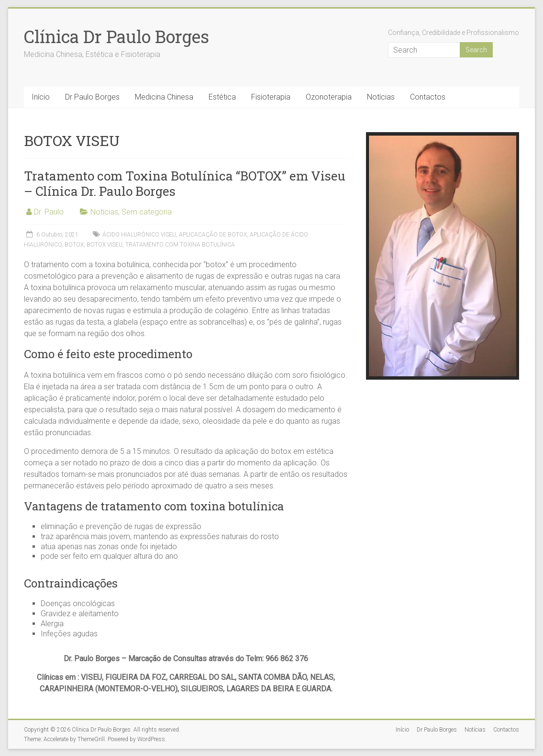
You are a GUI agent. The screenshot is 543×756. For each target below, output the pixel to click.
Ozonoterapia (329, 97)
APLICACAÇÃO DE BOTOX (213, 235)
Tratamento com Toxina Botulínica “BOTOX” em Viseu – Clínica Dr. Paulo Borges (185, 183)
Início (41, 97)
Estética (222, 97)
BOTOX (74, 245)
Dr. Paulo (49, 212)
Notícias (381, 97)
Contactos (428, 97)
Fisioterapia (271, 97)
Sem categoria (147, 212)
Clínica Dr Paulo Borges (116, 36)
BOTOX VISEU (105, 245)
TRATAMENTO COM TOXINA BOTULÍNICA (180, 245)
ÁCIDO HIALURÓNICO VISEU (139, 235)
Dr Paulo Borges (92, 97)
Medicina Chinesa (164, 97)
